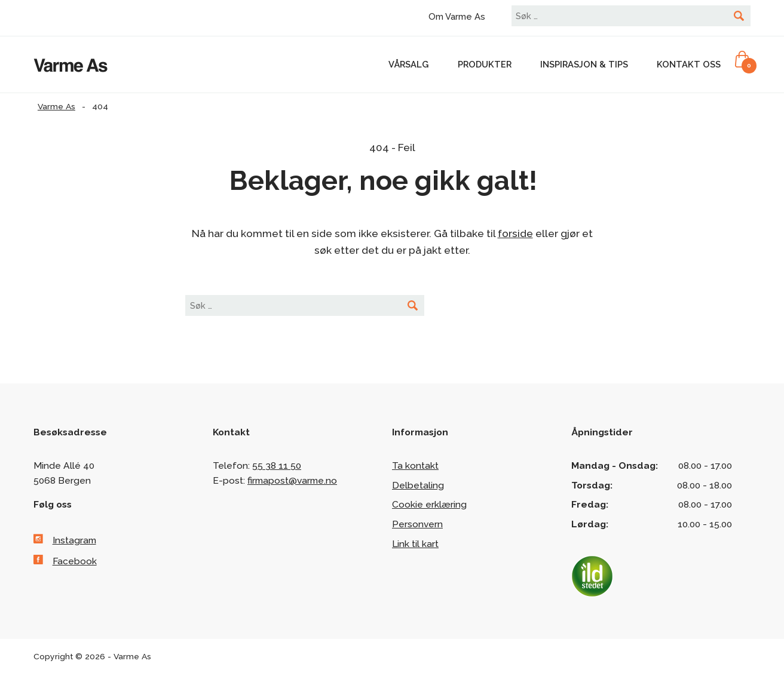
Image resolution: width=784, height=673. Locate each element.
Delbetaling (418, 485)
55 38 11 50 (277, 465)
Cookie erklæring (429, 504)
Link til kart (415, 544)
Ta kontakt (415, 465)
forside (515, 233)
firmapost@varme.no (292, 480)
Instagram (74, 540)
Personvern (417, 524)
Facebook (75, 561)
